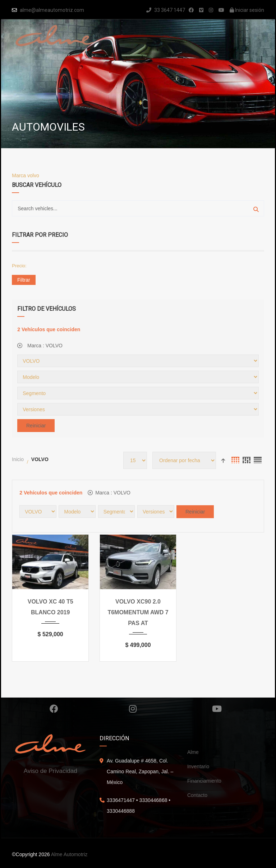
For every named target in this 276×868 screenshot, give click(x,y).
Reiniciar (36, 426)
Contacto (197, 795)
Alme (193, 752)
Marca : (40, 346)
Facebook (54, 709)
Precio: (19, 266)
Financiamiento (204, 781)
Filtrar (24, 280)
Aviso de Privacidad (50, 771)
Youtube (217, 709)
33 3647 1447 (166, 10)
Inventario (198, 766)
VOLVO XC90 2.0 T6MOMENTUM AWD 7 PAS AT (138, 612)
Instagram (133, 709)
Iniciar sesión (247, 10)
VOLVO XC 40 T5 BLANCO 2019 (50, 607)
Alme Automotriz (69, 854)
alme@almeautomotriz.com (52, 10)
